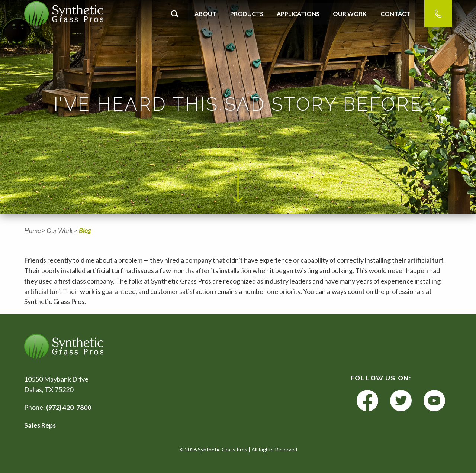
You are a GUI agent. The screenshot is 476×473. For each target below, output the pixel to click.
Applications (298, 14)
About (205, 14)
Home (32, 230)
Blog (85, 230)
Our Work (350, 14)
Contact (395, 14)
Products (247, 14)
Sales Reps (40, 425)
